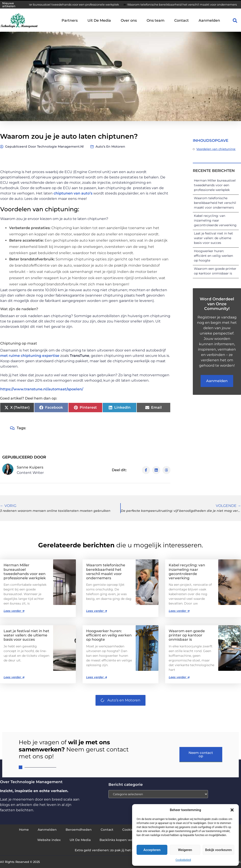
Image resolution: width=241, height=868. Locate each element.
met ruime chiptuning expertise (30, 356)
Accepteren (152, 850)
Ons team (156, 20)
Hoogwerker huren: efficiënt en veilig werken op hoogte (213, 256)
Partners (70, 20)
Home (24, 830)
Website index (49, 840)
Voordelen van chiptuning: (216, 149)
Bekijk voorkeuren (218, 850)
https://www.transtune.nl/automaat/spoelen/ (42, 389)
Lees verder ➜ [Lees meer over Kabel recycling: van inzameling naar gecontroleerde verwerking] (179, 611)
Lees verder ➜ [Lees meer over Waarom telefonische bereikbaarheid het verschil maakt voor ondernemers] (97, 611)
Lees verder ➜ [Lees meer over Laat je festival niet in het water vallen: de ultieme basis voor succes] (14, 677)
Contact (182, 20)
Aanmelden (209, 20)
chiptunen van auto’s (73, 193)
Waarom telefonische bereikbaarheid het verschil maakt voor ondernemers (215, 203)
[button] (232, 810)
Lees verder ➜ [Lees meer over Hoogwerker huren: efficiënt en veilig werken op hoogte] (97, 677)
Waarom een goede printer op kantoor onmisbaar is (187, 635)
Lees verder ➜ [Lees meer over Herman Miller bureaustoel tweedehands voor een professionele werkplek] (14, 611)
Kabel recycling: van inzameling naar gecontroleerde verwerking (215, 220)
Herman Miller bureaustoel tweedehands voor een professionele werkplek (71, 4)
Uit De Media (99, 20)
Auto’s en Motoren (110, 146)
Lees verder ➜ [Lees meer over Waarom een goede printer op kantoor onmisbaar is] (179, 677)
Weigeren (185, 850)
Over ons (129, 20)
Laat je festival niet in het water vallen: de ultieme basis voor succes (213, 238)
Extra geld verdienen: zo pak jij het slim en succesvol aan (121, 850)
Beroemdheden (79, 830)
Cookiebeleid (183, 860)
